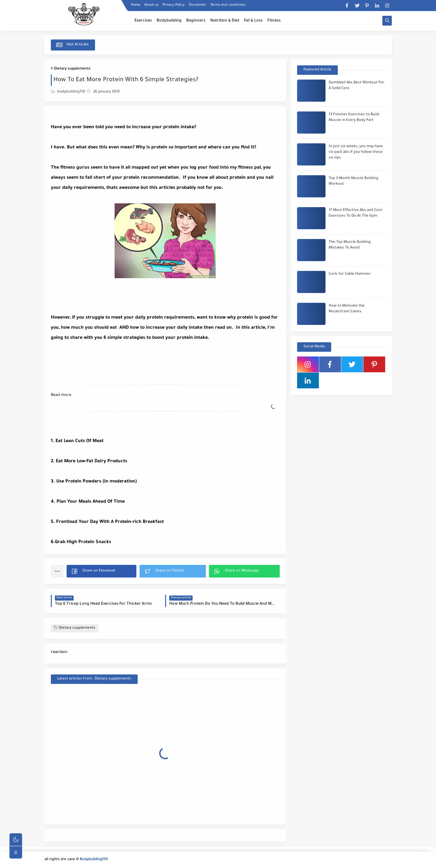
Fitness (274, 21)
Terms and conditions (228, 5)
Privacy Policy (174, 5)
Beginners (196, 21)
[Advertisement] (101, 359)
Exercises (143, 21)
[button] (102, 571)
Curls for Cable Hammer (350, 274)
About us (151, 5)
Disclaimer (197, 5)
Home (135, 5)
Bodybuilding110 (94, 860)
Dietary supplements (72, 69)
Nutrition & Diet (225, 21)
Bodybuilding (169, 21)
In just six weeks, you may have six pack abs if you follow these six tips (356, 152)
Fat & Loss (253, 21)
